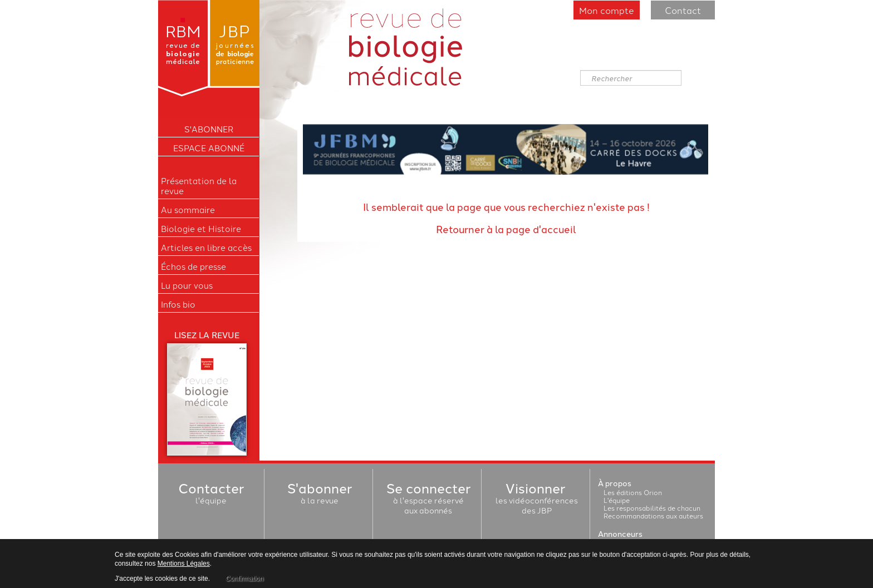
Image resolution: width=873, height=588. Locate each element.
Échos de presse (193, 266)
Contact (683, 10)
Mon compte (607, 10)
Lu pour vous (187, 285)
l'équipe (211, 495)
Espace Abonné (209, 148)
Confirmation (244, 579)
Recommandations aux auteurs (653, 515)
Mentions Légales (184, 564)
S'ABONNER (209, 129)
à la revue (320, 495)
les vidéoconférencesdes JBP (537, 500)
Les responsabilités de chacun (652, 508)
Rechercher (580, 70)
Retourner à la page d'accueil (506, 229)
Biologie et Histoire (201, 229)
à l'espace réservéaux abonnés (428, 500)
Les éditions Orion (633, 492)
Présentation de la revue (199, 186)
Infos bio (178, 304)
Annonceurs (620, 533)
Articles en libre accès (206, 248)
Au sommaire (188, 210)
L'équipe (617, 500)
